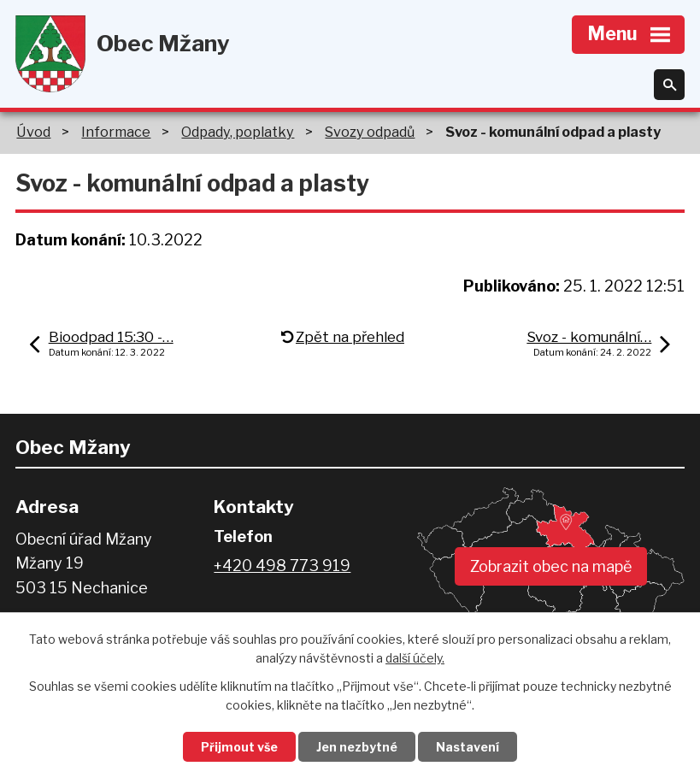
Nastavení (468, 747)
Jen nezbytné (357, 747)
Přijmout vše (239, 747)
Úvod (33, 132)
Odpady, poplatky (238, 132)
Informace (116, 132)
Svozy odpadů (370, 132)
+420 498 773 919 (282, 566)
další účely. (415, 659)
